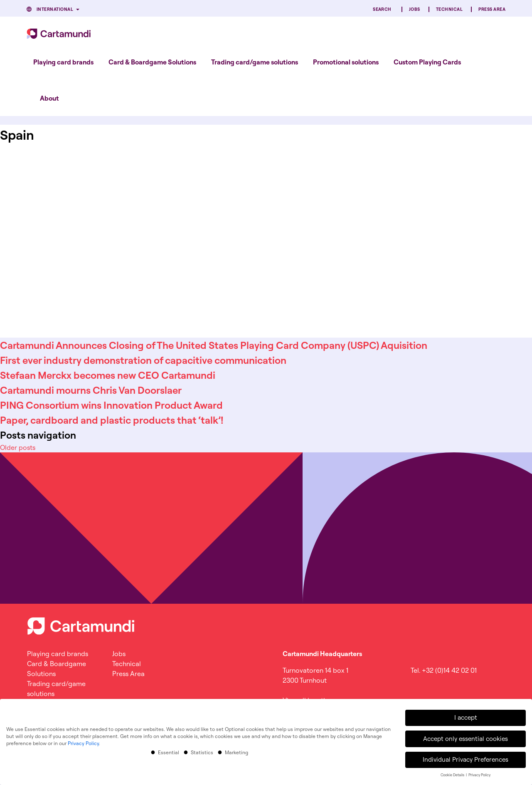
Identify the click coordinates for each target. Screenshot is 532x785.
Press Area (492, 9)
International (55, 9)
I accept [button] (466, 716)
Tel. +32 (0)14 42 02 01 (444, 670)
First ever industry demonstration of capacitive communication (143, 360)
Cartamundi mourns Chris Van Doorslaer (91, 390)
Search (382, 9)
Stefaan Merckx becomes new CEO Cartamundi (108, 375)
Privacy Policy (83, 742)
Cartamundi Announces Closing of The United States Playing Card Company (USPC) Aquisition (214, 345)
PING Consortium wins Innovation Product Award (111, 405)
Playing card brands (63, 62)
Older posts (18, 447)
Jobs (415, 9)
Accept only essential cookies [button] (465, 737)
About (49, 98)
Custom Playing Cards (427, 62)
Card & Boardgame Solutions (152, 62)
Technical (449, 9)
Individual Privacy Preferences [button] (465, 758)
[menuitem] (63, 62)
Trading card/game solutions (255, 62)
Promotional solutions (346, 62)
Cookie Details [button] (453, 774)
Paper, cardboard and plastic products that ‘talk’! (112, 420)
